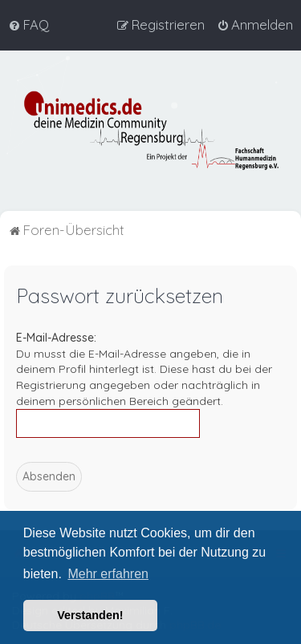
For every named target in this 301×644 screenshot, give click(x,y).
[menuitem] (28, 25)
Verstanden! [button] (90, 615)
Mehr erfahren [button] (108, 574)
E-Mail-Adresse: (56, 338)
